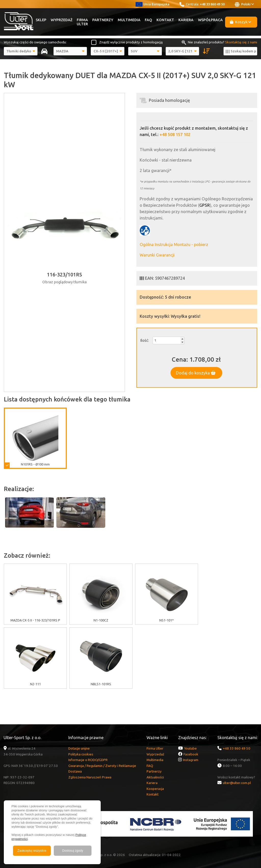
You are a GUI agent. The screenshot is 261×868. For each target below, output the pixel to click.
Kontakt (165, 20)
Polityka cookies (81, 754)
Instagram (191, 760)
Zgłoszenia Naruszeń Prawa (90, 777)
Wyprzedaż (62, 20)
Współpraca (210, 20)
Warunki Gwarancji (157, 255)
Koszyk (241, 22)
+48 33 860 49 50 (212, 4)
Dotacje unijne (79, 748)
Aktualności (155, 777)
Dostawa (75, 771)
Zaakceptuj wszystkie (32, 851)
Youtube (190, 748)
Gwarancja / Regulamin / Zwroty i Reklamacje (102, 766)
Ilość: (145, 340)
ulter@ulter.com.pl (237, 783)
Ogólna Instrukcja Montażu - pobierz (174, 244)
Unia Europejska (153, 4)
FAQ (148, 20)
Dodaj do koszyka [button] (196, 373)
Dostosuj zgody (73, 851)
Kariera (186, 20)
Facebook (191, 754)
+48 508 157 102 (175, 135)
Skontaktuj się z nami (241, 42)
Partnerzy (103, 20)
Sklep (41, 20)
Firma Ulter (82, 22)
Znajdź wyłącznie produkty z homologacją (131, 42)
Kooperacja (155, 789)
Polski (244, 4)
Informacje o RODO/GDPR (88, 760)
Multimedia (129, 20)
